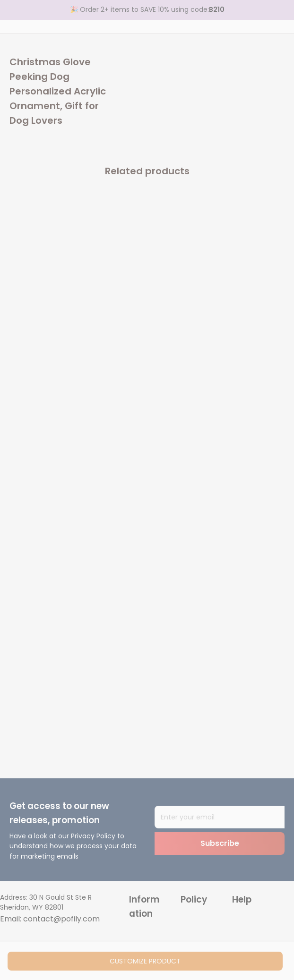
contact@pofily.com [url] (61, 919)
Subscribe (220, 843)
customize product (145, 961)
